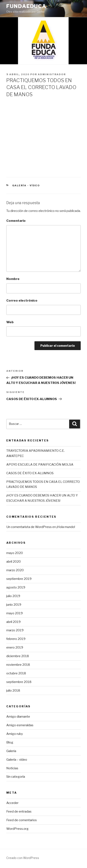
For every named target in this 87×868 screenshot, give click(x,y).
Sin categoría (16, 777)
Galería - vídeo (26, 185)
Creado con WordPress (23, 858)
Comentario (16, 221)
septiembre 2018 (19, 682)
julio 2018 (13, 691)
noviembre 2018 (18, 665)
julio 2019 (13, 596)
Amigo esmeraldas (20, 725)
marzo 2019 (15, 630)
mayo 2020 (15, 553)
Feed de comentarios (22, 820)
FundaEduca (26, 6)
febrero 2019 (16, 639)
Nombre (13, 279)
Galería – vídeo (17, 760)
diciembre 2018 (18, 656)
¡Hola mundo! (66, 527)
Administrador (52, 74)
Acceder (12, 803)
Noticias (12, 768)
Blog (10, 742)
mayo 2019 (14, 613)
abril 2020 (14, 562)
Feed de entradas (19, 812)
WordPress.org (17, 829)
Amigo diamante (18, 717)
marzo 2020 (15, 570)
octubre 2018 (16, 673)
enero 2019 (15, 647)
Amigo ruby (15, 734)
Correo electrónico (22, 301)
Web (10, 322)
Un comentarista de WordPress (29, 527)
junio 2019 (14, 605)
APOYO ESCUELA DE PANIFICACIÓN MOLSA (40, 465)
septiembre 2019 (19, 579)
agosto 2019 (16, 587)
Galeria (11, 751)
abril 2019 (13, 622)
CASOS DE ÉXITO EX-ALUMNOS (30, 473)
